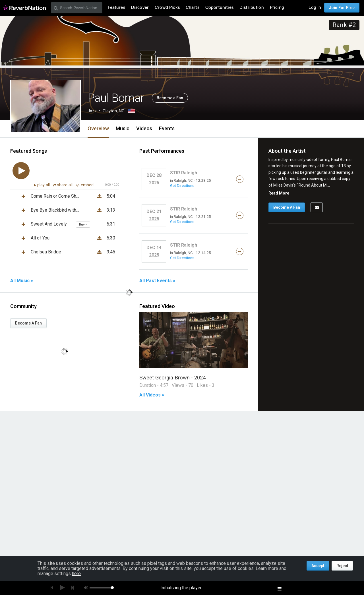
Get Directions (182, 185)
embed (85, 185)
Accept (318, 566)
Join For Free (342, 8)
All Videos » (152, 395)
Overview (98, 128)
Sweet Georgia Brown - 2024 (172, 378)
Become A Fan (28, 323)
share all (63, 185)
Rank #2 (344, 25)
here (76, 574)
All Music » (22, 281)
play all (44, 185)
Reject (342, 566)
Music (123, 128)
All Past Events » (157, 281)
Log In (315, 8)
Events (167, 128)
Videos (144, 128)
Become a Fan (170, 98)
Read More (279, 193)
